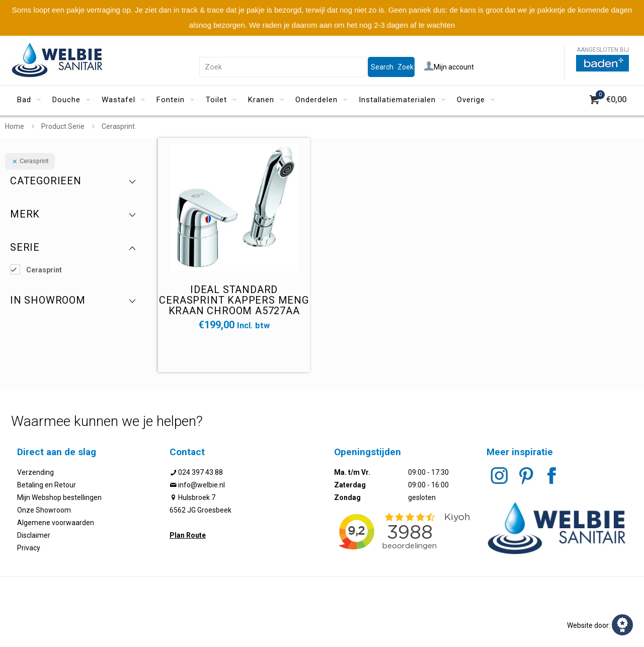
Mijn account (449, 67)
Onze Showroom (44, 510)
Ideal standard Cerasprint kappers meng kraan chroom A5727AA (234, 300)
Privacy (29, 548)
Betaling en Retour (47, 485)
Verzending (35, 472)
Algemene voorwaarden (56, 523)
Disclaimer (34, 535)
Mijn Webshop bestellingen (59, 497)
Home (15, 126)
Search (382, 67)
